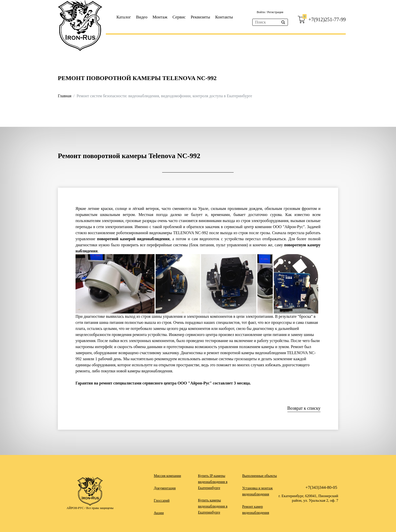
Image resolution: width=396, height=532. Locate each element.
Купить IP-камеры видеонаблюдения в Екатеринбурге (213, 482)
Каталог (124, 17)
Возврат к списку (304, 408)
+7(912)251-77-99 (327, 19)
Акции (159, 513)
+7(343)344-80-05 (321, 487)
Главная (65, 96)
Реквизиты (200, 17)
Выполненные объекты (259, 476)
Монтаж (160, 17)
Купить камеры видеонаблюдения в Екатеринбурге (213, 506)
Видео (142, 17)
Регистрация (275, 12)
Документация (165, 488)
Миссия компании (167, 476)
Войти (261, 12)
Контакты (224, 17)
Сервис (179, 17)
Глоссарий (162, 501)
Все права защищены (100, 508)
